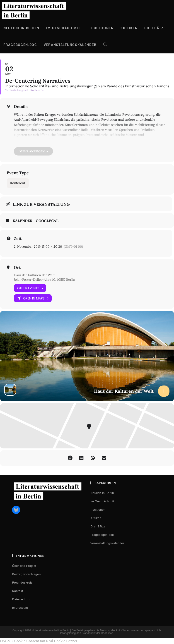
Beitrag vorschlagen (26, 574)
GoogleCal (47, 221)
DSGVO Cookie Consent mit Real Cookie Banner (39, 641)
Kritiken (96, 518)
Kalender (23, 221)
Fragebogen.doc (102, 535)
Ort (17, 268)
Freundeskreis (22, 583)
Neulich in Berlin (102, 493)
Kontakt (17, 591)
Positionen (98, 510)
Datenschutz (21, 599)
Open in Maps (33, 298)
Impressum (20, 608)
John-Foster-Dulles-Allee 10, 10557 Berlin (45, 280)
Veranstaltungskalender (107, 543)
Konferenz (18, 183)
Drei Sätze (98, 526)
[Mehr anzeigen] (33, 151)
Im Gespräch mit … (104, 501)
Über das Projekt (24, 566)
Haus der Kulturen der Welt (34, 275)
